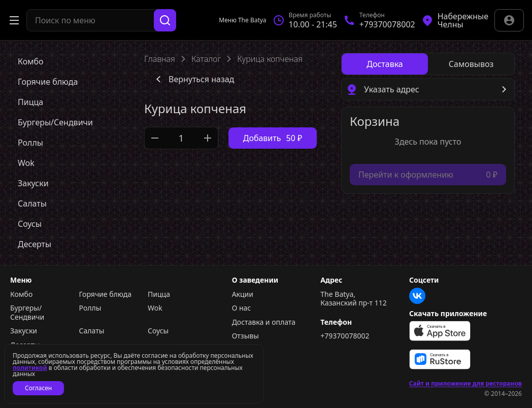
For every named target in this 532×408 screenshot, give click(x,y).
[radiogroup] (428, 64)
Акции (243, 294)
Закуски (24, 331)
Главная (160, 59)
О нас (242, 308)
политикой (30, 368)
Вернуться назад (193, 79)
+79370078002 (345, 336)
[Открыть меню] (14, 20)
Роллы (90, 308)
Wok (155, 308)
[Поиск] (165, 20)
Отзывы (245, 336)
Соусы (158, 331)
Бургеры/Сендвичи (27, 312)
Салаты (92, 331)
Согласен (38, 388)
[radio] (385, 64)
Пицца (159, 294)
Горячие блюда (106, 294)
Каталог (206, 59)
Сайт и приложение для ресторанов (465, 384)
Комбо (21, 294)
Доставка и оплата (264, 322)
